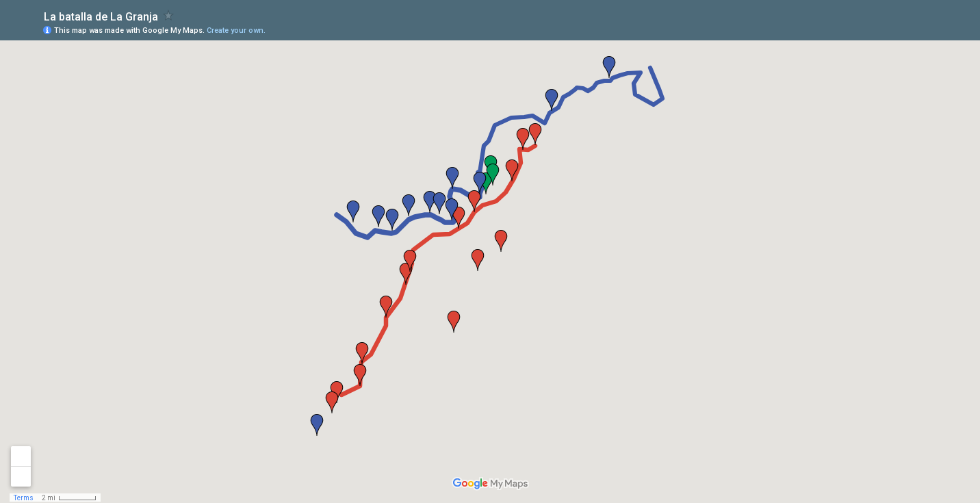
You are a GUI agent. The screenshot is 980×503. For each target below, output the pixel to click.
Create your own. (236, 30)
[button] (512, 170)
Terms (24, 498)
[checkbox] (169, 15)
